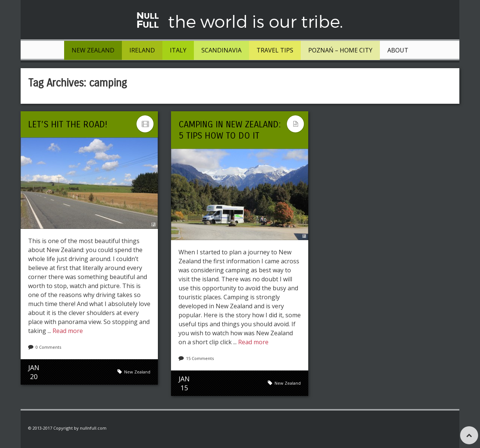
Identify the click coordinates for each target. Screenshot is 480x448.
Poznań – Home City (340, 50)
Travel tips (275, 50)
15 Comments (200, 358)
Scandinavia (221, 50)
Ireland (142, 50)
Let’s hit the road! (68, 124)
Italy (178, 50)
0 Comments (48, 347)
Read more (68, 331)
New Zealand (93, 50)
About (398, 50)
